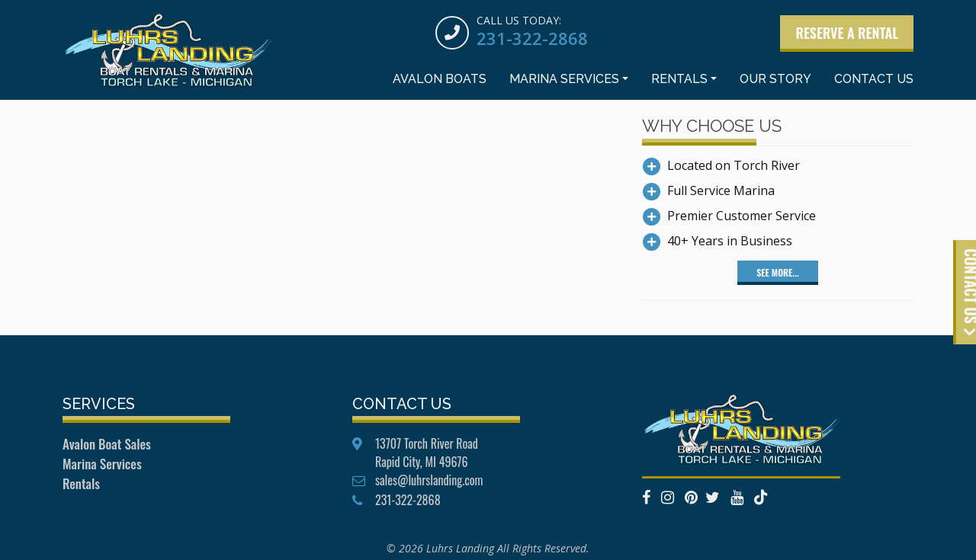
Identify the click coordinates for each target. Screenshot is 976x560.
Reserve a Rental (847, 33)
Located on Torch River (734, 165)
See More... (777, 272)
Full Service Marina (721, 190)
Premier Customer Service (742, 216)
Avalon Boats (440, 79)
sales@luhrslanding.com (429, 480)
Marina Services (564, 79)
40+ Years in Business (730, 241)
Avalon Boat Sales (107, 444)
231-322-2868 (532, 38)
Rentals (679, 79)
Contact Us (874, 79)
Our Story (775, 79)
